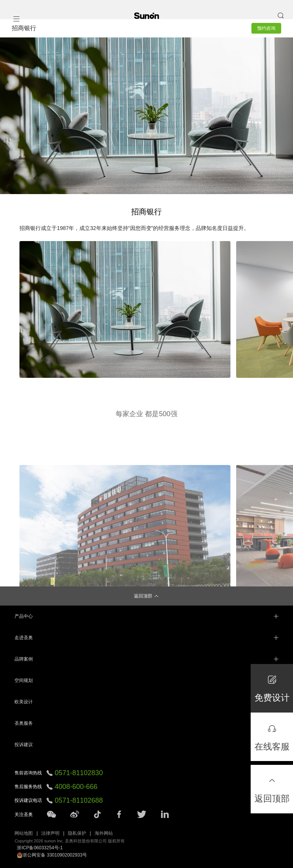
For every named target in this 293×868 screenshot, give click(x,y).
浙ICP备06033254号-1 (40, 848)
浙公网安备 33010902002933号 (52, 855)
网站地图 (24, 833)
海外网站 (104, 833)
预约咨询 (266, 28)
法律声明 (50, 833)
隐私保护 (77, 833)
